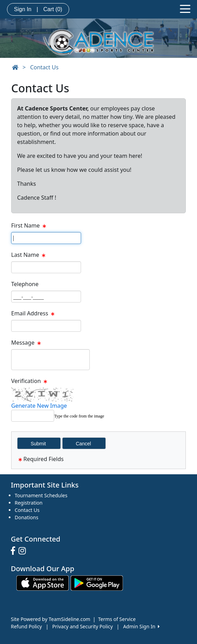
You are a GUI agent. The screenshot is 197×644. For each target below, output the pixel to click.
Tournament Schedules (41, 495)
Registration (29, 503)
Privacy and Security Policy (83, 626)
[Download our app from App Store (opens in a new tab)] (43, 582)
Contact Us (44, 67)
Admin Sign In (141, 626)
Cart (53, 9)
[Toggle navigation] (185, 8)
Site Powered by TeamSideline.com (50, 619)
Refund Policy (26, 626)
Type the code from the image (79, 416)
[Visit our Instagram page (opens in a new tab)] (24, 551)
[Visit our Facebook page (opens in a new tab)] (15, 551)
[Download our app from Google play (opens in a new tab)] (97, 582)
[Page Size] (46, 238)
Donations (27, 517)
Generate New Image (39, 406)
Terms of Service (117, 619)
